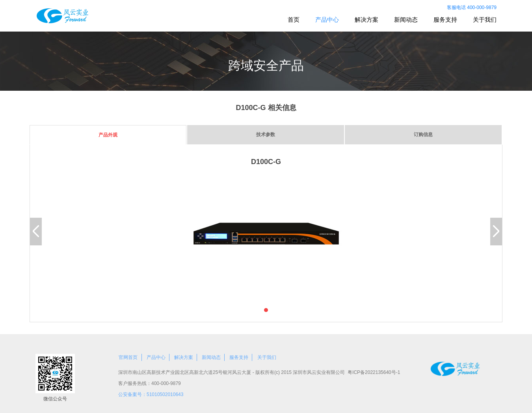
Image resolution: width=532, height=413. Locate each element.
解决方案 (366, 20)
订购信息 (423, 135)
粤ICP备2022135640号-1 (374, 372)
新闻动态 (406, 20)
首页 (294, 20)
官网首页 (128, 357)
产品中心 (327, 20)
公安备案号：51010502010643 (151, 394)
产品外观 (108, 135)
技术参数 (266, 135)
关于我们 (485, 20)
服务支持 (445, 20)
